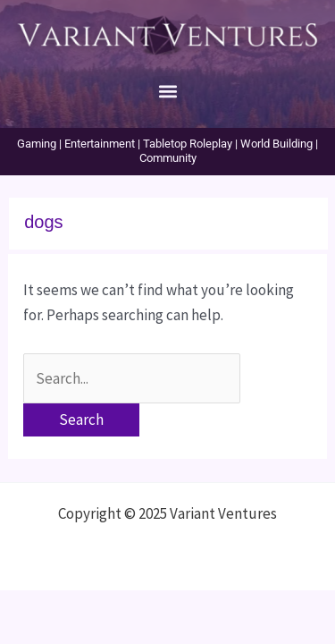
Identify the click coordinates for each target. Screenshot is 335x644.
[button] (167, 91)
